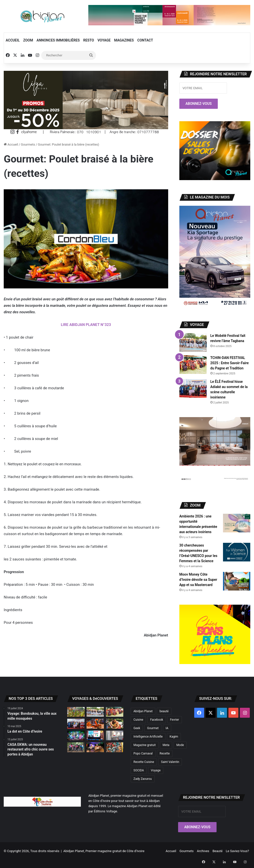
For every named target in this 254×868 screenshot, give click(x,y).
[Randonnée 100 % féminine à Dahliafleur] (76, 747)
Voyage (104, 40)
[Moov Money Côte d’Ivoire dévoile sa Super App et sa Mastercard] (237, 581)
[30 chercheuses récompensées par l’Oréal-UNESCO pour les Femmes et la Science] (237, 552)
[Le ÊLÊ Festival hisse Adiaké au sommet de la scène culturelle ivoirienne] (193, 388)
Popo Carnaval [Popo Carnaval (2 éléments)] (143, 753)
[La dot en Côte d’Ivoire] (115, 724)
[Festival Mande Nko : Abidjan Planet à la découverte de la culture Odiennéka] (95, 747)
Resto (89, 40)
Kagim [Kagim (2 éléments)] (174, 737)
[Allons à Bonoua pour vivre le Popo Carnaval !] (115, 747)
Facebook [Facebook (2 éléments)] (157, 720)
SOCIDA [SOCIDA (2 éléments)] (139, 770)
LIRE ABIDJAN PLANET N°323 (86, 325)
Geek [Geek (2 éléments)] (137, 728)
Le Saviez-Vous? (237, 851)
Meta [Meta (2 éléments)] (166, 745)
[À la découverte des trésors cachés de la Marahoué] (95, 724)
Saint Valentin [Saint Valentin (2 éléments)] (170, 762)
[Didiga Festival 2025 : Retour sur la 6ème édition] (76, 735)
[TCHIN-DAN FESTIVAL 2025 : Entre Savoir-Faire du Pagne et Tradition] (193, 365)
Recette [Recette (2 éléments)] (165, 753)
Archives (203, 851)
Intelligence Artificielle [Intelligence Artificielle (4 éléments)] (148, 737)
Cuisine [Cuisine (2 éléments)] (138, 720)
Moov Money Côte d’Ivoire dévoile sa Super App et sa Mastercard (198, 580)
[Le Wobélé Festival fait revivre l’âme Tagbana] (193, 342)
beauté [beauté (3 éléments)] (164, 711)
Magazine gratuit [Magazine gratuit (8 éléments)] (145, 745)
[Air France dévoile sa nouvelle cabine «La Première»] (115, 735)
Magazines (124, 40)
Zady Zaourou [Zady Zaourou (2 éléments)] (143, 779)
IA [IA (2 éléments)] (167, 728)
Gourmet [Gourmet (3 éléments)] (153, 728)
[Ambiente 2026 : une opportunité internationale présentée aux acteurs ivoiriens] (237, 523)
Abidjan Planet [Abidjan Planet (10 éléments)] (143, 711)
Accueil (13, 40)
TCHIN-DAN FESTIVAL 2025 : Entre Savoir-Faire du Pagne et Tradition (230, 363)
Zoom (28, 40)
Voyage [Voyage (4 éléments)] (156, 770)
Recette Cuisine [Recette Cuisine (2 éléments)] (144, 762)
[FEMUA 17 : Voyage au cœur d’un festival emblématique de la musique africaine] (95, 735)
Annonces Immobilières (58, 40)
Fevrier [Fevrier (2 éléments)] (175, 720)
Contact (145, 40)
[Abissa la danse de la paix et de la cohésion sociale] (76, 712)
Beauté (218, 851)
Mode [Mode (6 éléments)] (180, 745)
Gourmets (28, 144)
